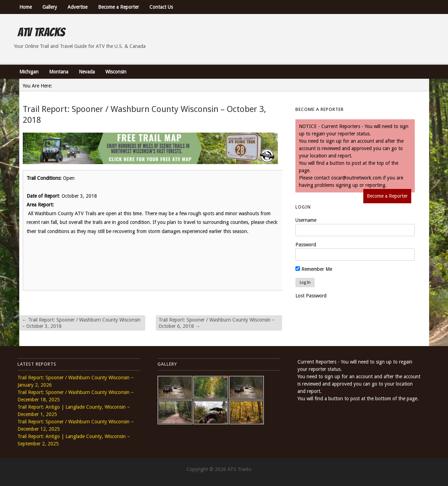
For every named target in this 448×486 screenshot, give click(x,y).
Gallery (50, 7)
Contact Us (161, 7)
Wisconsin (116, 72)
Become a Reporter (118, 7)
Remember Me (314, 269)
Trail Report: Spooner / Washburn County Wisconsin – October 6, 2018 (217, 323)
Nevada (87, 72)
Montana (59, 72)
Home (26, 7)
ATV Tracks (41, 32)
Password (306, 245)
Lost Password (311, 296)
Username (306, 220)
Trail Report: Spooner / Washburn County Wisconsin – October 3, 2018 (81, 323)
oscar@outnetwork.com (356, 178)
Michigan (29, 72)
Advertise (78, 7)
